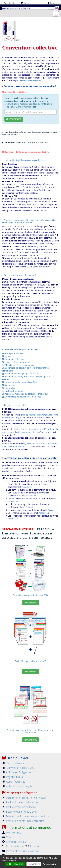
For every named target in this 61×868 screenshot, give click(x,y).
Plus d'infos (31, 603)
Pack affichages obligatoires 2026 (31, 661)
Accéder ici (27, 487)
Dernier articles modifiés (15, 405)
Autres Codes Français (17, 786)
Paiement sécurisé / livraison (21, 851)
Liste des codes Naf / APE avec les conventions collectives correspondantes (29, 133)
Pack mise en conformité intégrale (24, 798)
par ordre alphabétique (26, 143)
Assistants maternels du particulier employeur (25, 394)
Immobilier (9, 388)
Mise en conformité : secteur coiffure (26, 816)
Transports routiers (13, 353)
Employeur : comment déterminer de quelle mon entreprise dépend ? (29, 221)
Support (33, 846)
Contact (52, 3)
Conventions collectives (18, 768)
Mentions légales (14, 842)
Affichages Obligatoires (17, 772)
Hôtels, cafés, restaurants (15, 362)
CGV (7, 837)
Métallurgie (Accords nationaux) (18, 365)
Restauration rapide (13, 391)
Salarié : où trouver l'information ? (20, 275)
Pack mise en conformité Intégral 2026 (31, 595)
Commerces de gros (13, 359)
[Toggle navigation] (56, 14)
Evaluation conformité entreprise (23, 821)
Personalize (34, 864)
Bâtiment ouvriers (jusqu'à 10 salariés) (21, 374)
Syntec (7, 356)
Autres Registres (14, 782)
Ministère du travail (31, 81)
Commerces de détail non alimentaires (22, 397)
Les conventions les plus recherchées (21, 349)
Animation (8, 385)
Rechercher (14, 119)
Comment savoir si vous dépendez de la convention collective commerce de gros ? (30, 431)
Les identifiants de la (24, 160)
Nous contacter (13, 846)
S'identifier (10, 3)
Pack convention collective (19, 807)
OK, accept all (15, 864)
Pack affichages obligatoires (20, 802)
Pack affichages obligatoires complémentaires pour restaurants (31, 731)
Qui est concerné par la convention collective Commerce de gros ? (30, 445)
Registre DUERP (13, 777)
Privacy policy (49, 864)
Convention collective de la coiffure (20, 382)
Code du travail (13, 763)
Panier (25, 3)
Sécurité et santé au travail (20, 812)
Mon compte (12, 832)
